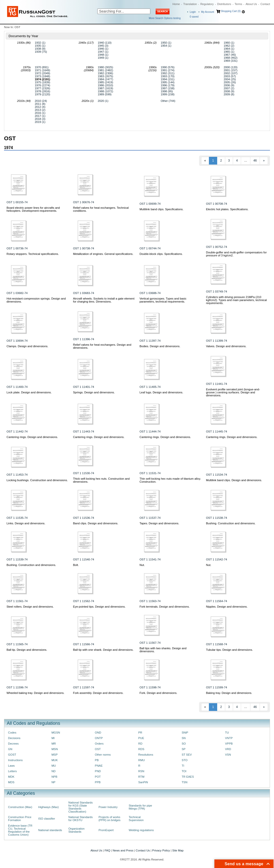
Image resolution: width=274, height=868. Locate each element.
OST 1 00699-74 (150, 204)
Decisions (14, 738)
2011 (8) (40, 104)
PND (98, 771)
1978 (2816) (42, 91)
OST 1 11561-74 (17, 601)
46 (255, 161)
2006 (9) (229, 85)
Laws (11, 766)
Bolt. (76, 565)
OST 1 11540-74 (84, 559)
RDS (141, 749)
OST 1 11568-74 (217, 644)
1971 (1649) (42, 70)
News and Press (123, 850)
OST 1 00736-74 (17, 248)
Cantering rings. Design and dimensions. (32, 437)
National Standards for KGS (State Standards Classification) (81, 807)
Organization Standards (76, 830)
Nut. (142, 565)
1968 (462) (231, 58)
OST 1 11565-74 (17, 644)
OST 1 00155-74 (17, 202)
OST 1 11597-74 (84, 687)
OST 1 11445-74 (217, 431)
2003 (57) (230, 76)
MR (54, 744)
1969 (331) (231, 61)
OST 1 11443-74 (84, 431)
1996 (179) (168, 85)
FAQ (107, 850)
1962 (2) (229, 46)
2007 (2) (229, 88)
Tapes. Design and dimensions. (159, 523)
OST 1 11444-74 (150, 431)
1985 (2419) (105, 82)
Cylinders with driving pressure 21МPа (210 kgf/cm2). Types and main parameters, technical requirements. (237, 300)
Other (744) (168, 101)
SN (184, 738)
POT (98, 777)
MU (54, 766)
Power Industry (108, 807)
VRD (228, 749)
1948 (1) (103, 55)
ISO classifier (47, 819)
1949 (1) (103, 58)
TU (227, 733)
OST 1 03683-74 (84, 293)
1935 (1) (40, 46)
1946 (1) (103, 49)
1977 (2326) (42, 88)
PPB (98, 782)
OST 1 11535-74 (17, 518)
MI (53, 738)
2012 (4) (40, 107)
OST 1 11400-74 (17, 387)
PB (97, 760)
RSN (141, 771)
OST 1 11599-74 (217, 687)
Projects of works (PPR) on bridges (109, 819)
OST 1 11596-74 (17, 687)
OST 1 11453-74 (17, 475)
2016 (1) (40, 113)
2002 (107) (231, 73)
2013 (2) (40, 110)
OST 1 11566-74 (84, 644)
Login (193, 12)
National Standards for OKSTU (81, 819)
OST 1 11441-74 (217, 384)
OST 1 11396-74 (84, 339)
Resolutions (146, 755)
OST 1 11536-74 (84, 518)
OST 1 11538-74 (217, 518)
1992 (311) (168, 73)
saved (194, 17)
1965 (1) (229, 52)
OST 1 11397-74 (150, 341)
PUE (141, 738)
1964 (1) (229, 49)
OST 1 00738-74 (84, 248)
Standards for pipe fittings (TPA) (140, 807)
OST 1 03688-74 (150, 293)
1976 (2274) (42, 85)
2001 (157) (231, 70)
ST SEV (187, 755)
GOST (12, 755)
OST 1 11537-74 (150, 518)
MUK (55, 760)
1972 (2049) (42, 73)
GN (10, 749)
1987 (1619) (105, 88)
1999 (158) (168, 94)
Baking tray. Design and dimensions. (229, 693)
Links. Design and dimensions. (26, 523)
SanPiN (143, 782)
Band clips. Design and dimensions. (96, 523)
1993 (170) (168, 76)
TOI (184, 771)
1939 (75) (41, 52)
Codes (12, 733)
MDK (11, 777)
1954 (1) (166, 46)
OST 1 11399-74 (217, 341)
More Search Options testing (165, 18)
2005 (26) (230, 82)
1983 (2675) (105, 76)
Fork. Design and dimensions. (158, 693)
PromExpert (106, 830)
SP (184, 749)
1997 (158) (168, 88)
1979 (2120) (42, 94)
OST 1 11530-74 (84, 473)
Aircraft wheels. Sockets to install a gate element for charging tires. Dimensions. (104, 300)
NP (54, 782)
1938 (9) (40, 49)
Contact (265, 4)
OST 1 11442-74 (17, 431)
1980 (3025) (105, 67)
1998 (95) (167, 91)
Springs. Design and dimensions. (94, 392)
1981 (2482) (105, 70)
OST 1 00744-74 (150, 248)
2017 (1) (40, 116)
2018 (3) (40, 119)
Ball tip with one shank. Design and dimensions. (103, 650)
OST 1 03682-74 (17, 293)
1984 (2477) (105, 79)
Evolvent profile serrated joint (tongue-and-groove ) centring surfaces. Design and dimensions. (233, 392)
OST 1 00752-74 (217, 247)
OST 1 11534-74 (217, 475)
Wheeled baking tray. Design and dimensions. (35, 693)
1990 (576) (168, 67)
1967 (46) (230, 55)
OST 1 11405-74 (150, 387)
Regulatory (207, 4)
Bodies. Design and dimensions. (160, 346)
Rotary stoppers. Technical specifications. (33, 254)
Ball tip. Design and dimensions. (27, 650)
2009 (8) (229, 94)
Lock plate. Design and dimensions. (29, 392)
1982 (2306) (105, 73)
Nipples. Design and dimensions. (227, 607)
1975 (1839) (42, 82)
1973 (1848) (42, 76)
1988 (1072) (105, 91)
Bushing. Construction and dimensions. (231, 523)
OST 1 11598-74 (150, 687)
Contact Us (143, 850)
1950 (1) (166, 43)
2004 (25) (230, 79)
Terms (238, 4)
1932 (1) (40, 43)
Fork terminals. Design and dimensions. (165, 607)
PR (140, 733)
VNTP (229, 738)
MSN (55, 749)
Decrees (13, 744)
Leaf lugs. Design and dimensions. (161, 392)
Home (176, 4)
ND (54, 771)
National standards (50, 830)
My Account (208, 12)
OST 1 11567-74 (150, 643)
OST (98, 749)
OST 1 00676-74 (84, 202)
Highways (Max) (48, 807)
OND (98, 733)
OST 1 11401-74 (84, 387)
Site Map (178, 850)
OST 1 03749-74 (217, 292)
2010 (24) (41, 101)
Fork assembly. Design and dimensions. (98, 693)
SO (184, 744)
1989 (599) (105, 94)
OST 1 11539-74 (17, 559)
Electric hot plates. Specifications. (227, 209)
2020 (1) (103, 101)
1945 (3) (103, 46)
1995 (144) (168, 82)
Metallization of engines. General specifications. (103, 254)
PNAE (99, 766)
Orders (99, 744)
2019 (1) (40, 122)
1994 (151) (168, 79)
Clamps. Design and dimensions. (27, 346)
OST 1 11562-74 (84, 601)
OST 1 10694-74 (17, 341)
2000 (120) (231, 67)
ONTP (99, 738)
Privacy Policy (161, 850)
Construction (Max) (20, 807)
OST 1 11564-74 (217, 601)
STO (185, 760)
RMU (142, 760)
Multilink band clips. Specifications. (162, 209)
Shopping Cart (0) (231, 11)
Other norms (103, 755)
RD (140, 744)
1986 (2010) (105, 85)
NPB (54, 777)
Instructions (15, 760)
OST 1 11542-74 (217, 559)
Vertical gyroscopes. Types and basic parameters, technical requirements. (163, 300)
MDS (11, 782)
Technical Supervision (136, 819)
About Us (251, 4)
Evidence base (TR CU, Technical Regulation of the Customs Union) (20, 830)
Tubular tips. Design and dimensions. (230, 650)
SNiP (185, 733)
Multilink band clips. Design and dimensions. (234, 480)
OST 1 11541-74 (150, 559)
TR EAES (188, 777)
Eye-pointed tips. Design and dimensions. (99, 607)
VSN (228, 755)
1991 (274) (168, 70)
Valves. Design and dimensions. (226, 346)
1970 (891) (42, 67)
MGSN (56, 733)
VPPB (229, 744)
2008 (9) (229, 91)
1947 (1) (103, 52)
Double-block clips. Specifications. (161, 254)
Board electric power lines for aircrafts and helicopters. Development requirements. (33, 209)
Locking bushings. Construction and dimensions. (37, 480)
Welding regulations (141, 830)
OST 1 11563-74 (150, 601)
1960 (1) (229, 43)
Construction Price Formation (20, 819)
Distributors (224, 4)
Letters (12, 771)
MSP (55, 755)
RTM (141, 777)
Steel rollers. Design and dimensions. (30, 607)
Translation (190, 4)
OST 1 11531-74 (150, 473)
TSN (185, 782)
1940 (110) (105, 43)
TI (183, 766)
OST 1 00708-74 (217, 204)
